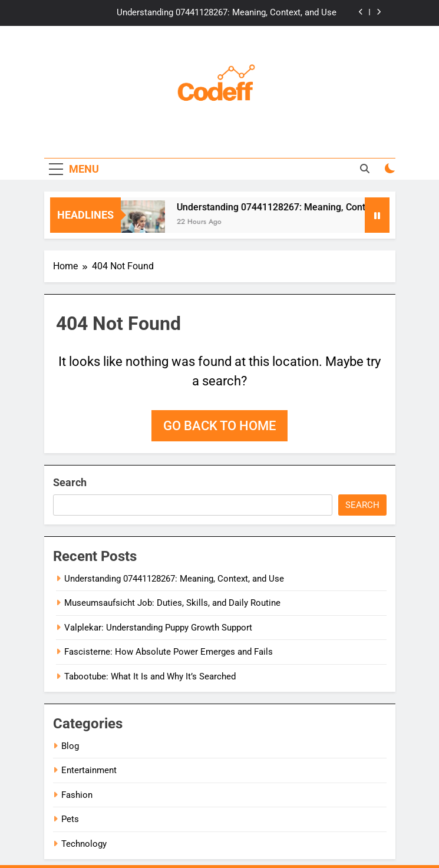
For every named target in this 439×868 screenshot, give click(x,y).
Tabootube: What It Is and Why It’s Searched (150, 676)
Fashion (77, 795)
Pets (70, 819)
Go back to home (219, 426)
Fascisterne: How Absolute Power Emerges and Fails (169, 652)
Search (70, 482)
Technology (84, 844)
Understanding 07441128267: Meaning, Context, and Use (227, 13)
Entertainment (89, 770)
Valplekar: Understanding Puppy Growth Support (158, 628)
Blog (70, 746)
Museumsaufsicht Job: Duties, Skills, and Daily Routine (172, 603)
